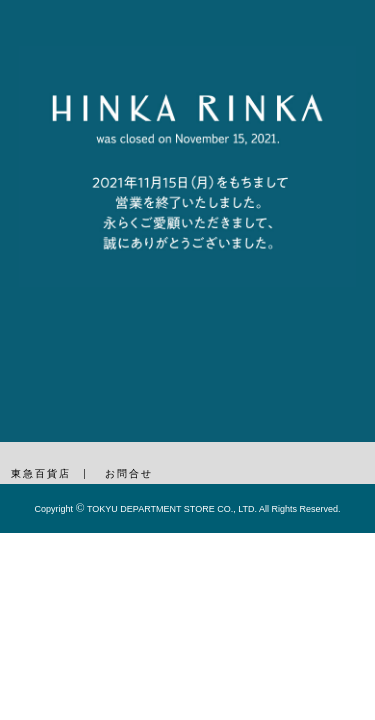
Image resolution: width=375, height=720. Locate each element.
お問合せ (129, 473)
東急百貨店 (41, 473)
